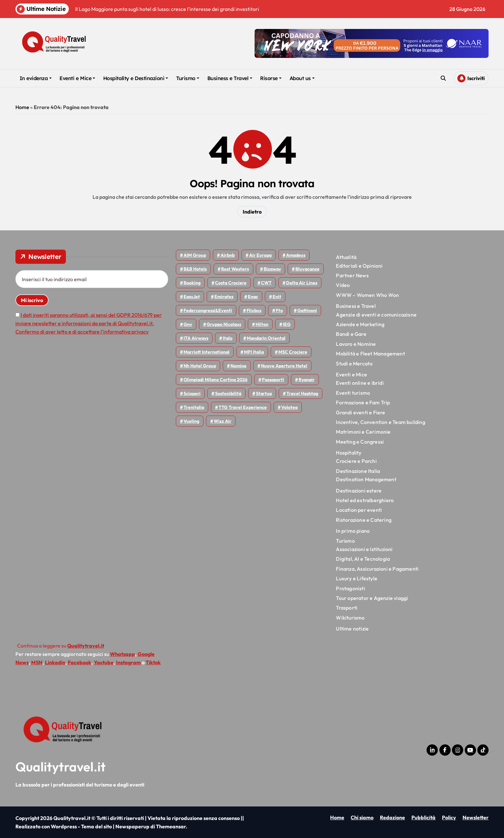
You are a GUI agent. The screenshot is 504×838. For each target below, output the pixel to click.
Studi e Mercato (354, 364)
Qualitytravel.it (61, 767)
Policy (449, 817)
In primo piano (353, 531)
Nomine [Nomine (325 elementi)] (239, 366)
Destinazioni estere (359, 491)
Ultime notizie (352, 629)
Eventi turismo (353, 393)
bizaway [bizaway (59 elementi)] (272, 269)
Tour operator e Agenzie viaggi (372, 598)
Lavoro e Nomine (356, 344)
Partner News (352, 275)
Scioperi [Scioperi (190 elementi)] (192, 393)
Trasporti (347, 608)
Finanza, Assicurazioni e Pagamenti (377, 569)
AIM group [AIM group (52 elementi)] (195, 255)
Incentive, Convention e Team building (380, 422)
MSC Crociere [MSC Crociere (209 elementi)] (293, 352)
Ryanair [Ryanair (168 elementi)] (307, 380)
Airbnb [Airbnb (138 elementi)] (228, 255)
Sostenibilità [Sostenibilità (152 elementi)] (228, 393)
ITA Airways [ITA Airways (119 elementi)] (196, 338)
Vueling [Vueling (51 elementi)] (191, 421)
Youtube (104, 662)
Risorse (271, 78)
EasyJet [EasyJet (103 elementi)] (192, 297)
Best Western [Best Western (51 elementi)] (235, 269)
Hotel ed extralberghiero (365, 500)
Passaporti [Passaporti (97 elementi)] (273, 380)
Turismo (188, 78)
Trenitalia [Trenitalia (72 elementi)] (194, 407)
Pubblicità (423, 817)
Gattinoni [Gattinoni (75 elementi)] (307, 310)
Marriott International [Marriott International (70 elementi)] (207, 352)
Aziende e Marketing (360, 324)
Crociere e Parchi (356, 461)
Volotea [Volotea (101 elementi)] (289, 407)
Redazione (392, 817)
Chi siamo (362, 817)
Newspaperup (132, 826)
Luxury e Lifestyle (357, 578)
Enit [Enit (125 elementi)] (277, 297)
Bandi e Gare (351, 334)
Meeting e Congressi (360, 442)
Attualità (346, 257)
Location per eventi (359, 510)
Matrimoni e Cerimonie (363, 432)
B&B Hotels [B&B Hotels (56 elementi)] (195, 269)
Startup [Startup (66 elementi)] (264, 393)
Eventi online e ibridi (360, 383)
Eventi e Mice (77, 78)
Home (22, 107)
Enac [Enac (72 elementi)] (253, 297)
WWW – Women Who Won (367, 295)
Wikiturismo (350, 618)
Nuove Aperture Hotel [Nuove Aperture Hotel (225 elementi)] (284, 366)
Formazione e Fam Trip (363, 402)
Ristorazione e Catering (364, 520)
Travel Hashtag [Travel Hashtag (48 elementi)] (302, 393)
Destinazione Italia (358, 471)
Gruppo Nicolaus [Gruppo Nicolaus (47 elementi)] (224, 324)
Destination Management (366, 479)
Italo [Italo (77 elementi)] (228, 338)
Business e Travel (230, 78)
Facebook (80, 662)
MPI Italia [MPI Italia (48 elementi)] (254, 352)
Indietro (252, 212)
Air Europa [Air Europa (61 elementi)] (260, 255)
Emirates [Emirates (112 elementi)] (224, 297)
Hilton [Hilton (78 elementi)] (262, 324)
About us (302, 78)
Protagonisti (350, 588)
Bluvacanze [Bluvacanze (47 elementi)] (307, 269)
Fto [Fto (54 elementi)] (279, 310)
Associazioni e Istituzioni (364, 549)
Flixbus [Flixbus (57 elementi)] (254, 310)
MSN (37, 662)
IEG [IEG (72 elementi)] (287, 324)
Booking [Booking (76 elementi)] (192, 283)
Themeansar (171, 826)
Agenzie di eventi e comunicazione (376, 315)
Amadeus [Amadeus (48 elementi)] (296, 255)
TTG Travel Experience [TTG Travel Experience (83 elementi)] (243, 407)
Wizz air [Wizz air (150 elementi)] (223, 421)
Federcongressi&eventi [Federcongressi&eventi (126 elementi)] (208, 310)
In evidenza (36, 78)
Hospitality (349, 453)
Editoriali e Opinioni (359, 266)
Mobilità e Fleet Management (370, 354)
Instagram (128, 662)
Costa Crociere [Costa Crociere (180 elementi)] (231, 283)
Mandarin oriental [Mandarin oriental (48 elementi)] (266, 338)
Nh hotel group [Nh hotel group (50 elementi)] (200, 366)
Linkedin (55, 662)
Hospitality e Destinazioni (136, 78)
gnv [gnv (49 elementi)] (188, 324)
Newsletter (476, 817)
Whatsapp (122, 654)
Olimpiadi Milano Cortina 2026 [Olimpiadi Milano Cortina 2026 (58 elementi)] (216, 380)
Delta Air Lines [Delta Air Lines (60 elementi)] (302, 283)
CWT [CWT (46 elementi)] (266, 283)
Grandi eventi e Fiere (360, 412)
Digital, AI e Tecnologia (363, 559)
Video (343, 285)
